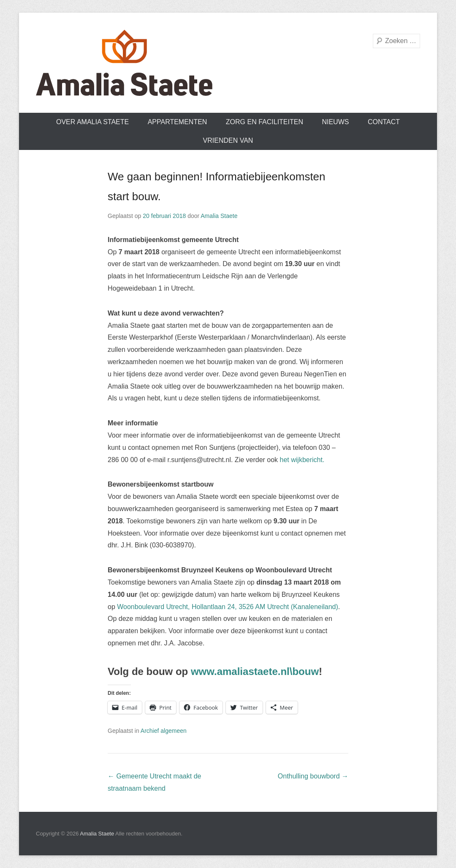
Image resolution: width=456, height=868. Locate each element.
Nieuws (335, 122)
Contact (384, 122)
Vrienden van (228, 140)
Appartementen (178, 122)
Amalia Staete (219, 216)
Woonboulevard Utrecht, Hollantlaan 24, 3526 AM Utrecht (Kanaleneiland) (228, 607)
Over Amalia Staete (92, 122)
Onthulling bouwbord (313, 776)
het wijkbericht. (302, 460)
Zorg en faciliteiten (265, 122)
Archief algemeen (164, 731)
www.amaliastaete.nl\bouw (255, 671)
